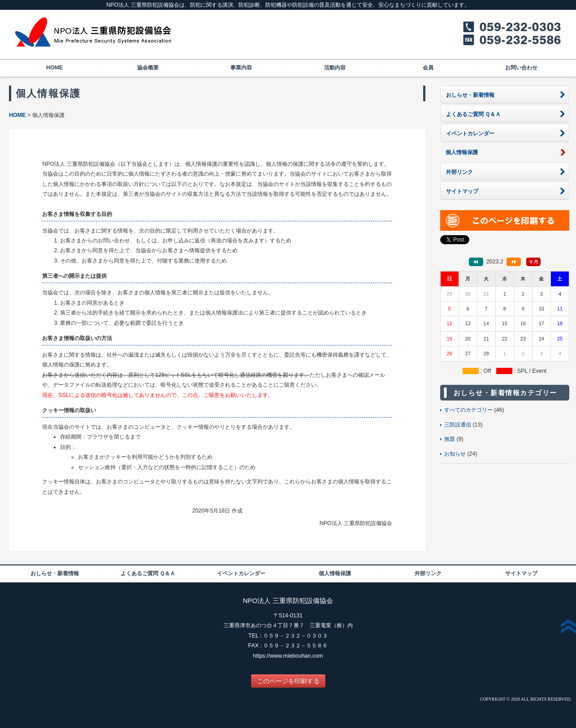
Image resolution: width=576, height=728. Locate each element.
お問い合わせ (521, 68)
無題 (450, 439)
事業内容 (241, 68)
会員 (428, 68)
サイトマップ (521, 573)
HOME (54, 68)
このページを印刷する (288, 681)
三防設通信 (458, 425)
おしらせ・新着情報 (55, 573)
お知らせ (455, 454)
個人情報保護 (335, 573)
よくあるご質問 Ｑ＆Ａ (148, 573)
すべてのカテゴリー (468, 410)
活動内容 (335, 68)
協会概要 (148, 68)
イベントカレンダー (241, 573)
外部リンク (428, 573)
